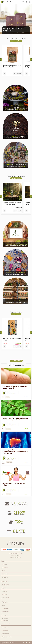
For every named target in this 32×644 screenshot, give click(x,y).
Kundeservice (5, 630)
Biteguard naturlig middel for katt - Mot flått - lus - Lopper (12, 203)
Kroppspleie (5, 594)
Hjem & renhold (5, 598)
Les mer (26, 397)
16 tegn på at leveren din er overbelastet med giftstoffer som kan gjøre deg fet (16, 452)
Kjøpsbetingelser (6, 634)
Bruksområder (5, 608)
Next (30, 32)
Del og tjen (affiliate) (6, 615)
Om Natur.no (5, 567)
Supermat (4, 588)
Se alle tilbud (5, 577)
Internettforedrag (6, 612)
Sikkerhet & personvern (7, 637)
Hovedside (4, 564)
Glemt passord (5, 627)
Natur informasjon (11, 393)
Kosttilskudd (5, 591)
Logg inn (26, 3)
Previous (2, 32)
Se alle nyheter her (16, 178)
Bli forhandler (5, 618)
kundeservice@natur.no (16, 554)
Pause (30, 6)
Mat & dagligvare (6, 585)
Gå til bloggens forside (16, 361)
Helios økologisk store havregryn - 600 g (12, 339)
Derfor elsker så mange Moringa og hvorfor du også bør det (15, 419)
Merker (4, 571)
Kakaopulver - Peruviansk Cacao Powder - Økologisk (12, 66)
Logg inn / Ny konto (6, 624)
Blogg (3, 605)
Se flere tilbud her (16, 314)
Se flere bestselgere (16, 41)
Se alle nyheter (5, 574)
